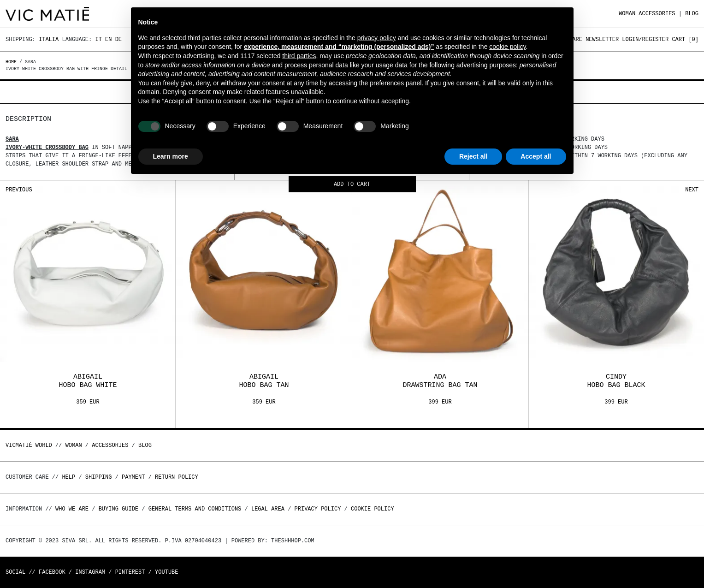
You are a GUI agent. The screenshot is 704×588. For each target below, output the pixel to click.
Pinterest (130, 572)
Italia (49, 39)
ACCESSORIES (657, 14)
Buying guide (118, 509)
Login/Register (645, 39)
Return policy (177, 477)
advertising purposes (486, 65)
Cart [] (685, 39)
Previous (19, 190)
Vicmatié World (29, 445)
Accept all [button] (536, 156)
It (98, 39)
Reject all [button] (473, 156)
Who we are (72, 509)
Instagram (90, 572)
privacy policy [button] (377, 38)
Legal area (268, 509)
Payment (133, 477)
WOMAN (627, 14)
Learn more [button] (171, 156)
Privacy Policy (318, 509)
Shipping (99, 477)
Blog (692, 14)
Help (68, 477)
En (108, 39)
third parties (299, 56)
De (118, 39)
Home (12, 62)
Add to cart (352, 185)
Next (692, 190)
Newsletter (602, 39)
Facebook (52, 572)
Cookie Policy (373, 509)
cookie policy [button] (507, 47)
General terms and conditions (195, 509)
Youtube (166, 572)
